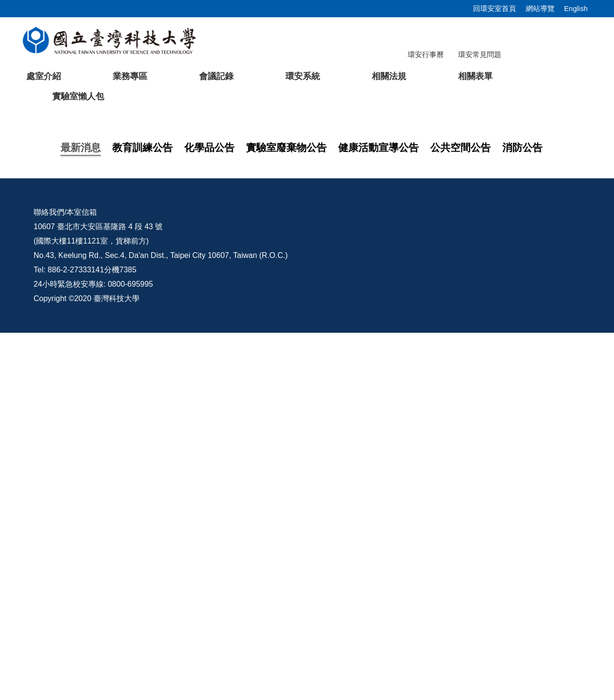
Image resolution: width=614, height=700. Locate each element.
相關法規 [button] (389, 76)
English (576, 8)
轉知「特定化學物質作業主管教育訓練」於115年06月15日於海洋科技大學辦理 (220, 465)
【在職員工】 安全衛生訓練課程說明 (149, 397)
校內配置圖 (383, 579)
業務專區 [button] (130, 76)
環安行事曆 (426, 54)
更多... (307, 490)
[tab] (426, 291)
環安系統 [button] (303, 76)
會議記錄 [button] (216, 76)
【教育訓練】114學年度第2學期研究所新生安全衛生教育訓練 (191, 378)
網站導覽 (540, 8)
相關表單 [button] (475, 76)
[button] (23, 205)
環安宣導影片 (536, 579)
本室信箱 (82, 579)
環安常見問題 (480, 54)
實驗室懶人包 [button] (78, 96)
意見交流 (454, 579)
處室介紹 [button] (44, 76)
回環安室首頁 (495, 8)
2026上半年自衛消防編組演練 (137, 416)
